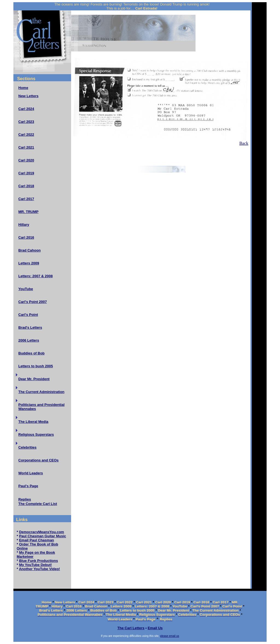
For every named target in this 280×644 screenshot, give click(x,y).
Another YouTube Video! (39, 569)
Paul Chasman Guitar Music (43, 536)
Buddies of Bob (31, 353)
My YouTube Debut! (36, 565)
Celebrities (27, 447)
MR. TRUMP (28, 212)
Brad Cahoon (30, 250)
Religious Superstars (36, 434)
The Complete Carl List (38, 504)
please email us (170, 636)
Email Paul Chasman (37, 540)
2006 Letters (29, 340)
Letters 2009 (29, 263)
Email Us (155, 628)
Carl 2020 (26, 160)
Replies (25, 499)
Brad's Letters (30, 327)
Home (23, 88)
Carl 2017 (26, 199)
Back (244, 143)
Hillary (24, 225)
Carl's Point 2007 (33, 302)
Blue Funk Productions (39, 561)
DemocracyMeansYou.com (42, 532)
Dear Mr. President (34, 379)
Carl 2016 (26, 237)
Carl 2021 (26, 147)
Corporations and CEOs (38, 460)
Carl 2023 (26, 122)
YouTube (26, 289)
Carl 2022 (26, 135)
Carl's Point (28, 315)
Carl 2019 (26, 173)
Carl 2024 (26, 109)
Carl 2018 (26, 186)
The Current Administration (41, 392)
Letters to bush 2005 (36, 366)
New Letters (28, 96)
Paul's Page (28, 486)
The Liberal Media (33, 422)
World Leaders (31, 473)
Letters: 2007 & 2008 (36, 276)
